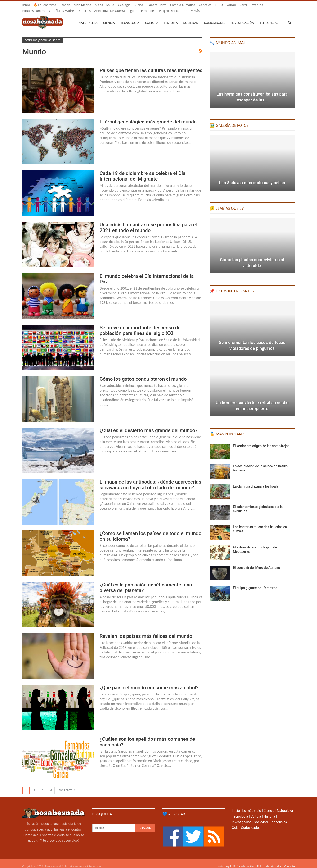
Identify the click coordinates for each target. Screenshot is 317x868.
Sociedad (191, 17)
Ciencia (109, 17)
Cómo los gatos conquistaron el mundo (143, 373)
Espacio (65, 5)
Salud (110, 5)
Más (255, 5)
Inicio (26, 5)
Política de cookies (244, 861)
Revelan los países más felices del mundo (146, 630)
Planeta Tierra (156, 5)
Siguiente (67, 785)
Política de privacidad (269, 861)
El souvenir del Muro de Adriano (257, 562)
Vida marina (83, 5)
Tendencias (279, 816)
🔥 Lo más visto (45, 5)
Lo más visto (252, 805)
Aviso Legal (224, 861)
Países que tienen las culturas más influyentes (151, 65)
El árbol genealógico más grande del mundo (148, 116)
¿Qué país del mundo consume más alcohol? (149, 682)
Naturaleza (88, 17)
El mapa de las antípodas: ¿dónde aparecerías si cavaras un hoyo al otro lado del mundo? (150, 479)
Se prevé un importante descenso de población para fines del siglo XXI (140, 325)
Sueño (138, 5)
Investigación (243, 17)
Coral (243, 5)
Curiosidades (215, 17)
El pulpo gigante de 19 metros (255, 582)
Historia (171, 17)
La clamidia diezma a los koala (256, 481)
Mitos (99, 5)
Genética (205, 5)
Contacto (290, 861)
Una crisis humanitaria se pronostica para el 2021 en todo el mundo (148, 222)
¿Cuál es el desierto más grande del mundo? (149, 425)
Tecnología (130, 17)
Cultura (152, 17)
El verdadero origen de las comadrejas (261, 440)
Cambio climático (183, 5)
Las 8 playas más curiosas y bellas (252, 177)
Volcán (231, 5)
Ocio (235, 822)
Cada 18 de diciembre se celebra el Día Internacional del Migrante (143, 170)
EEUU (219, 5)
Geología (124, 5)
